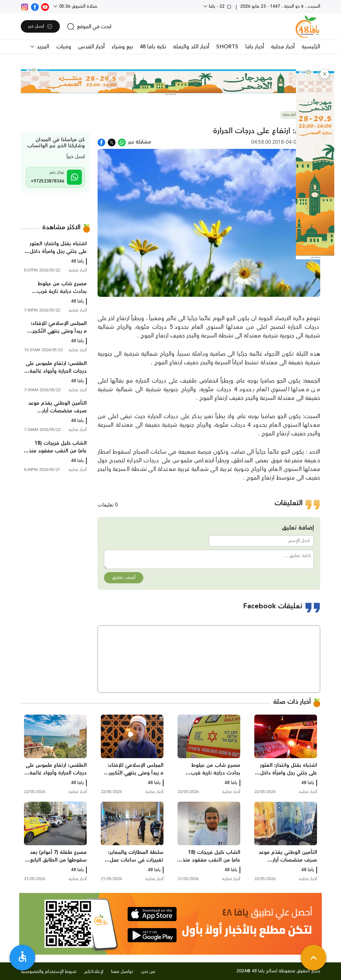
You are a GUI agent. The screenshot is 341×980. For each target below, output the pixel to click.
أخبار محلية (283, 47)
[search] (89, 27)
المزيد (42, 47)
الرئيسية (311, 47)
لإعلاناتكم (94, 972)
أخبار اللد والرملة (191, 47)
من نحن (148, 972)
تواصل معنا (122, 972)
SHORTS (227, 47)
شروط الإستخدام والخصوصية (49, 972)
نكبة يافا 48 (153, 47)
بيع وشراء (122, 47)
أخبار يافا (255, 47)
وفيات (64, 47)
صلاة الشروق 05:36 (78, 6)
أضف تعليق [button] (124, 578)
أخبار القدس (91, 47)
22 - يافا (220, 6)
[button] (325, 74)
